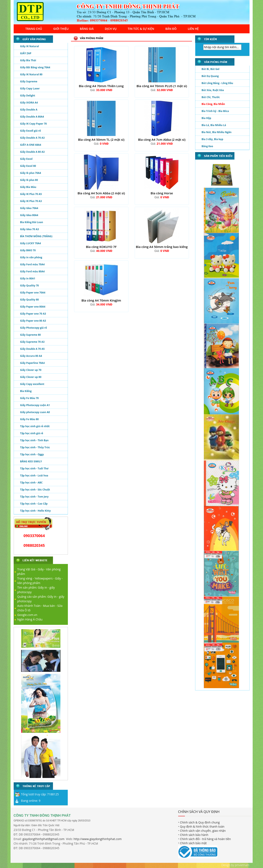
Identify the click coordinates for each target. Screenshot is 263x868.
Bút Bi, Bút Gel (210, 70)
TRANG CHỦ (34, 29)
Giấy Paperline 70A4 (32, 363)
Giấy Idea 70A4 (29, 208)
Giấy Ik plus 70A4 (31, 173)
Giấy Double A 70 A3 (32, 138)
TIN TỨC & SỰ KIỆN (141, 29)
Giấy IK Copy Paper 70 (33, 124)
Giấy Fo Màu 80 (29, 419)
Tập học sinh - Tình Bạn (34, 440)
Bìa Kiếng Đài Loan (32, 222)
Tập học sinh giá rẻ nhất (35, 426)
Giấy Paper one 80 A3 (33, 321)
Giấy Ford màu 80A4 (32, 271)
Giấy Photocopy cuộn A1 (35, 405)
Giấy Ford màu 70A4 (32, 264)
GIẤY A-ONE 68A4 (31, 145)
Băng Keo (207, 147)
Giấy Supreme (29, 81)
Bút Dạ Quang (210, 77)
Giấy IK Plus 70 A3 (31, 201)
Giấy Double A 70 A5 (32, 349)
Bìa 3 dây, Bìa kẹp (212, 140)
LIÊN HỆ (193, 29)
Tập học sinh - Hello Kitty (35, 511)
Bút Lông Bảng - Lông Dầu (217, 84)
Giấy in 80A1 (28, 278)
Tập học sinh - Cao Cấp (34, 504)
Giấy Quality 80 (29, 300)
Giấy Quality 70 (29, 286)
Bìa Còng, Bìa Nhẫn (213, 105)
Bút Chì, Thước (211, 98)
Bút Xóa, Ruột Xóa (213, 91)
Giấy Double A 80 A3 (32, 152)
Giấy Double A (29, 110)
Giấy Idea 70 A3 (29, 229)
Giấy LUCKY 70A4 (30, 243)
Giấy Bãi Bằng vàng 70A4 (35, 67)
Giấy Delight (28, 96)
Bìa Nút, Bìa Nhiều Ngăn (217, 133)
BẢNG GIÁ (87, 29)
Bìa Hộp (206, 119)
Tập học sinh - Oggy (32, 454)
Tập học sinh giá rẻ (32, 433)
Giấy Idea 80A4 (29, 215)
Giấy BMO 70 (28, 250)
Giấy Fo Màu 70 (29, 398)
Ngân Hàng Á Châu (30, 619)
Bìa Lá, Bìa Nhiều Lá (214, 126)
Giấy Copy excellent (32, 384)
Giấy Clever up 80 (31, 377)
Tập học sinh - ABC (31, 483)
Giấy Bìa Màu (28, 187)
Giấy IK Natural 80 (31, 74)
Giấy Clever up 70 (31, 370)
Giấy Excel (26, 159)
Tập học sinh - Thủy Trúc (35, 447)
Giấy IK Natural (29, 46)
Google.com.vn (27, 615)
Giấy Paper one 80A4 (33, 307)
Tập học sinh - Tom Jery (34, 497)
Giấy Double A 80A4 (32, 117)
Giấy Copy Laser (30, 88)
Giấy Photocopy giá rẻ (34, 328)
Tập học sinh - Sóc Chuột (35, 490)
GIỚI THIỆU (61, 29)
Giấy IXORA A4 (29, 103)
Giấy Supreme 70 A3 (32, 342)
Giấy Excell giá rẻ (30, 131)
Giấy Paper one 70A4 (33, 293)
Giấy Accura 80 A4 (31, 356)
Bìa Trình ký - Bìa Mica (215, 112)
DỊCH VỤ (111, 29)
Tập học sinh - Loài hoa (34, 475)
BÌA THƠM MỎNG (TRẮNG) (36, 236)
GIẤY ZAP (26, 53)
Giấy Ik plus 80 (29, 180)
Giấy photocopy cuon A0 (35, 412)
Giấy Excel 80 (28, 166)
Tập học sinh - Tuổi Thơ (34, 468)
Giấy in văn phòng (31, 257)
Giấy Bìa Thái (28, 60)
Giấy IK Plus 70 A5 (31, 194)
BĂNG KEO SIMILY (31, 461)
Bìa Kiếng (26, 391)
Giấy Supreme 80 (30, 335)
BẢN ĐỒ (171, 29)
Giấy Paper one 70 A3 (33, 314)
